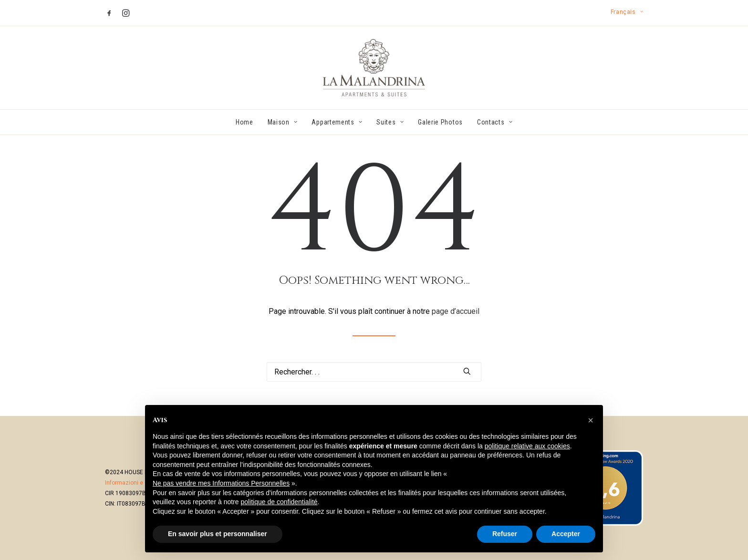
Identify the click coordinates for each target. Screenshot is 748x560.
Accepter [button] (566, 534)
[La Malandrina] (374, 68)
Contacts (495, 122)
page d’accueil (456, 311)
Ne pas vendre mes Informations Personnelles (221, 483)
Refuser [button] (505, 534)
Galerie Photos (440, 122)
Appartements (337, 122)
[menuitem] (627, 12)
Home (244, 122)
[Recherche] (374, 372)
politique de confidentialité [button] (279, 502)
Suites (390, 122)
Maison (283, 122)
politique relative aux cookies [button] (527, 446)
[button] (109, 13)
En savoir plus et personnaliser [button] (218, 534)
